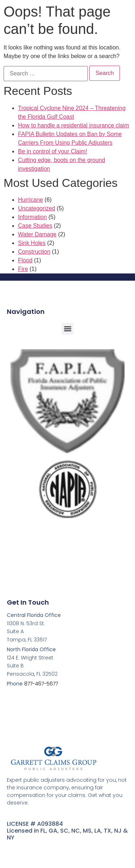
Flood (25, 260)
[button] (67, 329)
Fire (23, 269)
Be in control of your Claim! (53, 151)
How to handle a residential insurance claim (74, 125)
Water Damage (37, 234)
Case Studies (35, 226)
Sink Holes (32, 243)
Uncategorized (37, 208)
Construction (34, 252)
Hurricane (30, 200)
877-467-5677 (41, 684)
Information (32, 217)
